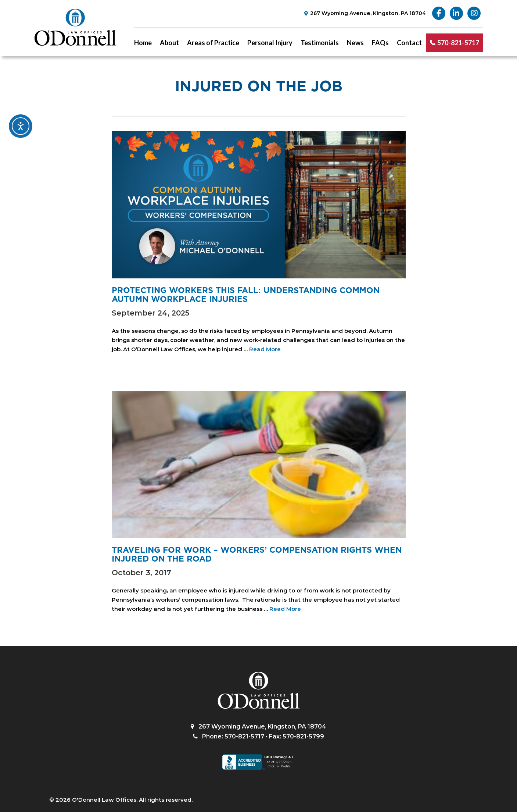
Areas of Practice (213, 43)
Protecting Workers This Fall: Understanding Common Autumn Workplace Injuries (246, 295)
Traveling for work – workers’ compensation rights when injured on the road (257, 554)
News (355, 43)
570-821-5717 (458, 43)
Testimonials (320, 43)
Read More (265, 349)
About (169, 43)
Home (143, 43)
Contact (409, 43)
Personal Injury (270, 43)
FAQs (380, 43)
